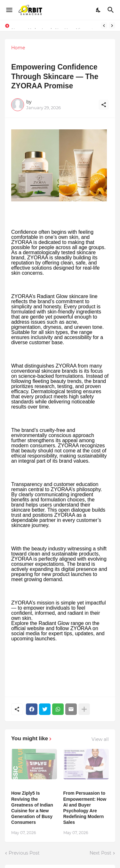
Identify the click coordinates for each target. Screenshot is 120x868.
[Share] (104, 105)
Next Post (100, 853)
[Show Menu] (9, 10)
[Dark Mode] (99, 10)
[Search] (112, 10)
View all (100, 739)
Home (18, 48)
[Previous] (104, 26)
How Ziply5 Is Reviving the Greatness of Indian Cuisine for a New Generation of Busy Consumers (32, 808)
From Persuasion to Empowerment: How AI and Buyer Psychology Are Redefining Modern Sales (85, 808)
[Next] (112, 26)
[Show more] (84, 709)
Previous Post (24, 853)
